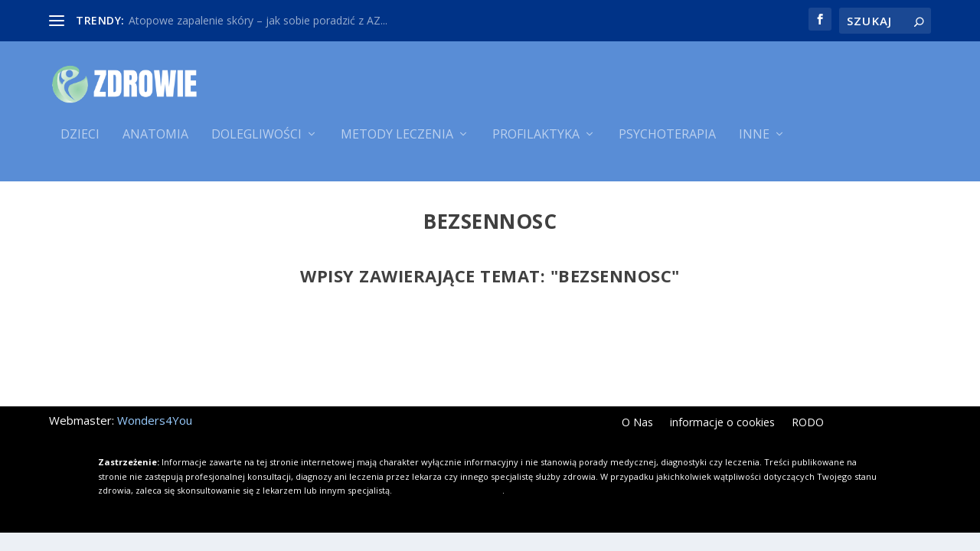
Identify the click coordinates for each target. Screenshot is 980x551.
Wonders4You (155, 423)
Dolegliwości (256, 143)
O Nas (637, 426)
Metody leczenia (397, 143)
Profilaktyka (536, 143)
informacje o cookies (722, 426)
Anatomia (155, 143)
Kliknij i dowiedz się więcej (448, 493)
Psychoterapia (667, 143)
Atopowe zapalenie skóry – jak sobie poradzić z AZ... (258, 20)
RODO (808, 426)
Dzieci (80, 143)
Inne (754, 143)
